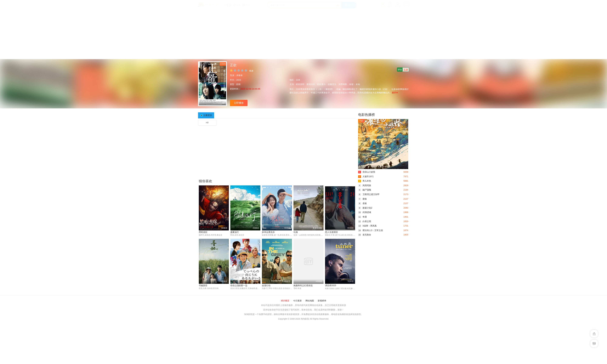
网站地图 (310, 301)
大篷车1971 (366, 176)
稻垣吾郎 (300, 84)
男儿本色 (365, 181)
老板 (362, 203)
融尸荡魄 (365, 190)
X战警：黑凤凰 (367, 226)
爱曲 (362, 199)
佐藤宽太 (332, 84)
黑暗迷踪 (203, 232)
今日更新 (297, 301)
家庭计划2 (365, 208)
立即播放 (239, 103)
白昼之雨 (365, 221)
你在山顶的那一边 (239, 285)
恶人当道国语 (331, 232)
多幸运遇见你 (268, 232)
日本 (298, 80)
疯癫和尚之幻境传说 (303, 285)
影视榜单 (322, 301)
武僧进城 (365, 212)
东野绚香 (343, 84)
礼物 (296, 232)
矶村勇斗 (321, 84)
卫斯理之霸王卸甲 (369, 194)
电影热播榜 (366, 115)
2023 (239, 80)
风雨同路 (365, 185)
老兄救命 (365, 235)
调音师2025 (331, 285)
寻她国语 (203, 285)
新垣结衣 (311, 84)
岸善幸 (239, 75)
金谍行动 (266, 285)
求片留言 (285, 301)
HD (207, 123)
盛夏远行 (235, 232)
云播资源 (208, 115)
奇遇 (362, 217)
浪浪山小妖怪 (367, 172)
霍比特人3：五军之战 (370, 230)
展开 (395, 93)
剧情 (238, 84)
